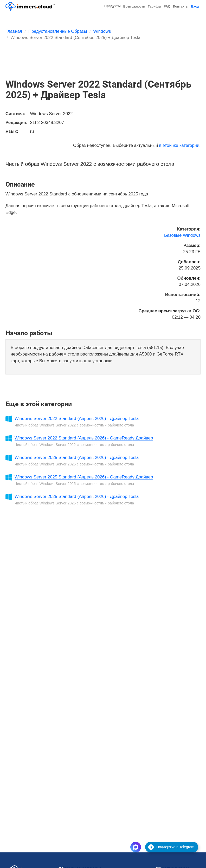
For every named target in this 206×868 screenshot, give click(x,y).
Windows (102, 31)
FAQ (167, 6)
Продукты (112, 6)
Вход (195, 6)
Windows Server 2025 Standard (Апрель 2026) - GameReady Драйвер (84, 477)
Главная (14, 31)
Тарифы (154, 6)
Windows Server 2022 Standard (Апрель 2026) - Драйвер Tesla (77, 419)
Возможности (134, 6)
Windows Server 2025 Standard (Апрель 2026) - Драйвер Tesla (77, 458)
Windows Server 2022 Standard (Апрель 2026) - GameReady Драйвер (84, 438)
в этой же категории (179, 145)
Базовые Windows (182, 235)
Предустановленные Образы (58, 31)
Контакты (181, 6)
